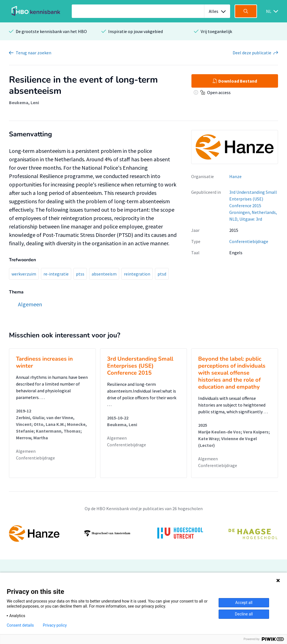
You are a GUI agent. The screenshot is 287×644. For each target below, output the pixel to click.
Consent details (20, 625)
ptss (80, 274)
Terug (33, 53)
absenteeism (104, 274)
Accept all (244, 603)
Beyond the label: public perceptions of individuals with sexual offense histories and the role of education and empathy (232, 373)
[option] (143, 533)
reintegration (137, 274)
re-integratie (56, 274)
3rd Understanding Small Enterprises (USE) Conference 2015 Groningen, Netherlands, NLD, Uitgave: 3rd (253, 206)
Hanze (235, 176)
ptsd (162, 274)
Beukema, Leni (24, 102)
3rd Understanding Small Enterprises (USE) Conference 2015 (140, 366)
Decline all (244, 614)
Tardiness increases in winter (44, 362)
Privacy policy (55, 625)
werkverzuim (24, 274)
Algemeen (26, 451)
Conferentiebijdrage (249, 241)
